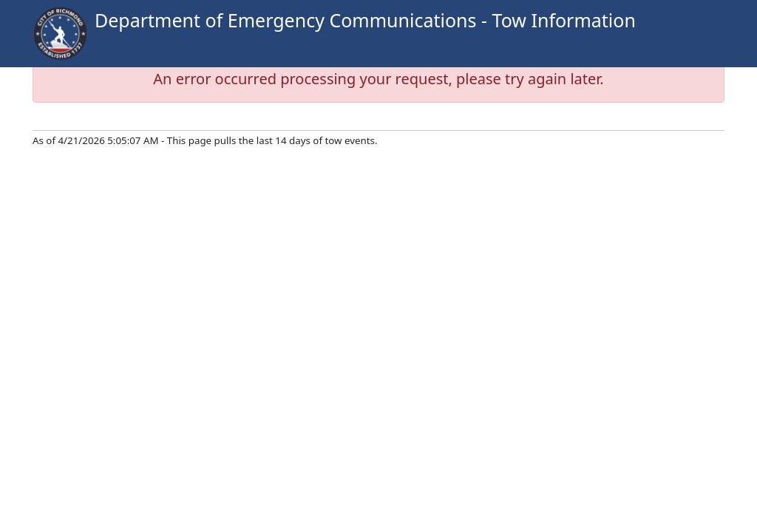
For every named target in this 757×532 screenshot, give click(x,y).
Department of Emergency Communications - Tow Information (365, 20)
